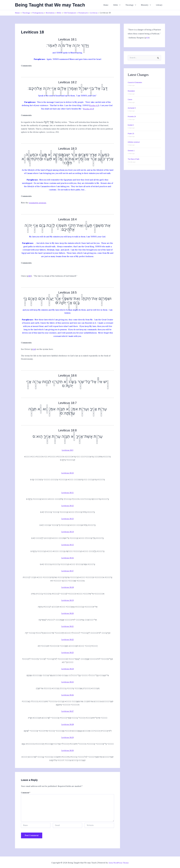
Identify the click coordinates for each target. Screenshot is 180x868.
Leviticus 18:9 (67, 450)
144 (34, 349)
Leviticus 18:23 (67, 652)
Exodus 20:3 (88, 109)
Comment (26, 792)
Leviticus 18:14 (67, 531)
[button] (123, 5)
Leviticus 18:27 (68, 710)
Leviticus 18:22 (68, 639)
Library (160, 5)
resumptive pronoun (38, 203)
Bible (120, 5)
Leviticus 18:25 (67, 681)
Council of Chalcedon (135, 82)
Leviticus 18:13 (68, 518)
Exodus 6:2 (94, 105)
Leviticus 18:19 (67, 600)
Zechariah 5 (132, 108)
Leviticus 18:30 (67, 750)
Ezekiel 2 (131, 125)
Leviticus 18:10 (67, 473)
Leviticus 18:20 (68, 613)
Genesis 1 (131, 151)
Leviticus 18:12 (67, 505)
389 (30, 276)
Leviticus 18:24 (68, 668)
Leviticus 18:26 (68, 694)
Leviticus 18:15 (68, 544)
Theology (133, 5)
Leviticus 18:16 (67, 557)
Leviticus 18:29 (68, 737)
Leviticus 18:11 (68, 492)
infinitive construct (134, 142)
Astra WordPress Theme (118, 862)
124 (148, 38)
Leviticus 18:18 (68, 587)
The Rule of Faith (133, 159)
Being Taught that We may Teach (50, 5)
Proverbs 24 (132, 116)
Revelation (131, 91)
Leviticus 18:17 (67, 570)
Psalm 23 (131, 133)
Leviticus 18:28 (67, 724)
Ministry (147, 5)
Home (110, 5)
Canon (130, 99)
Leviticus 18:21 (67, 626)
